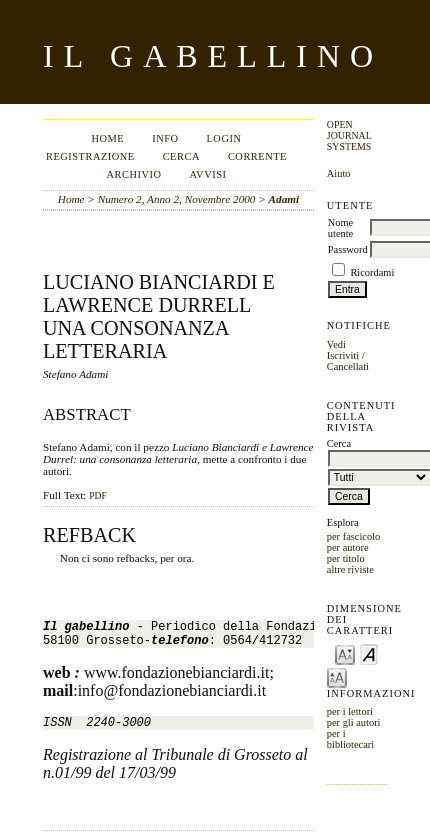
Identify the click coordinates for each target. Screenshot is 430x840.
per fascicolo (353, 536)
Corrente (257, 156)
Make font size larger (337, 676)
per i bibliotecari (350, 739)
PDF (97, 496)
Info (165, 138)
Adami (284, 199)
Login (223, 138)
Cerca (181, 156)
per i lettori (350, 711)
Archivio (133, 174)
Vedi (336, 344)
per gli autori (354, 722)
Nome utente (340, 228)
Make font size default (369, 653)
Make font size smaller (345, 653)
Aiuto (339, 173)
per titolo (346, 558)
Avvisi (207, 174)
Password (348, 249)
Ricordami (372, 272)
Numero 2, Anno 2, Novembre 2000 (177, 199)
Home (107, 138)
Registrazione (90, 156)
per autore (348, 547)
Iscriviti (343, 355)
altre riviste (350, 569)
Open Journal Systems (349, 135)
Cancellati (348, 366)
